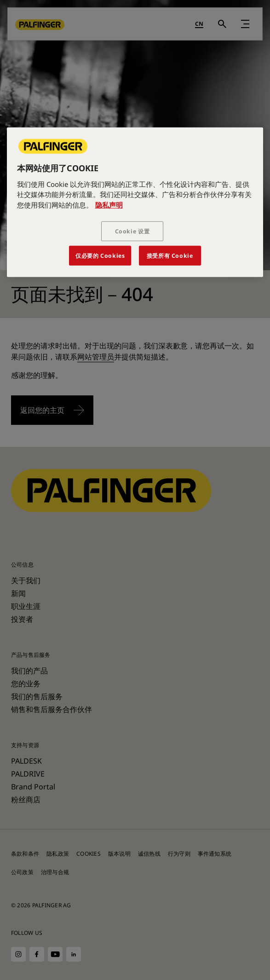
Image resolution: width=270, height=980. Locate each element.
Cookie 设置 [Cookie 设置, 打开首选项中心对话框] (132, 231)
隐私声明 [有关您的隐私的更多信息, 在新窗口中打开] (109, 204)
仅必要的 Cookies (100, 256)
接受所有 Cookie (170, 256)
